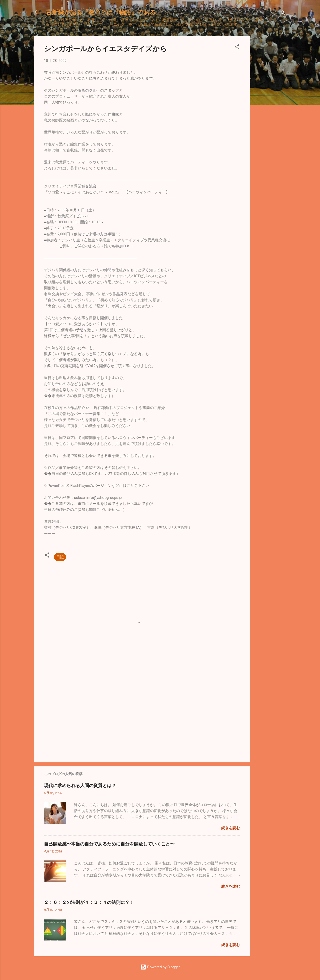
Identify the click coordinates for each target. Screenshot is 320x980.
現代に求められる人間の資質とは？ (80, 785)
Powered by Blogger (160, 967)
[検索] (283, 14)
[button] (237, 48)
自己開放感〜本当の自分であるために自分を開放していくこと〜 (109, 844)
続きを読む (231, 828)
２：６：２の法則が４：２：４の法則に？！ (89, 902)
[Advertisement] (270, 111)
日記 (60, 557)
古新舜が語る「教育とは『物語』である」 (104, 12)
